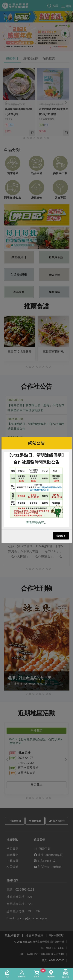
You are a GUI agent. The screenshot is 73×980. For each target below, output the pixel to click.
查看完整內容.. (36, 523)
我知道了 (61, 536)
